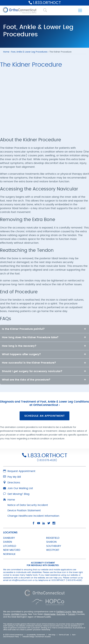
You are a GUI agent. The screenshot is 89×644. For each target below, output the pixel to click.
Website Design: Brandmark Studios (37, 637)
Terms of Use (64, 635)
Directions (12, 483)
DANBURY (9, 538)
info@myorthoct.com (22, 580)
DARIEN (8, 542)
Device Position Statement (24, 511)
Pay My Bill (12, 477)
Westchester (50, 614)
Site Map (52, 635)
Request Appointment (19, 471)
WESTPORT (53, 550)
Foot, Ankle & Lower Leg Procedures (29, 52)
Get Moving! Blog (16, 494)
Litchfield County (19, 614)
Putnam (72, 614)
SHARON (51, 542)
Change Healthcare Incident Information (33, 516)
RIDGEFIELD (53, 538)
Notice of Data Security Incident (28, 505)
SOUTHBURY (54, 546)
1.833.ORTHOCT (47, 3)
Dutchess (61, 614)
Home (6, 52)
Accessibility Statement (36, 635)
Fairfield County (64, 611)
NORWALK (9, 554)
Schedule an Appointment (44, 416)
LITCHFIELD (10, 546)
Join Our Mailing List (18, 488)
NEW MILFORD (12, 550)
